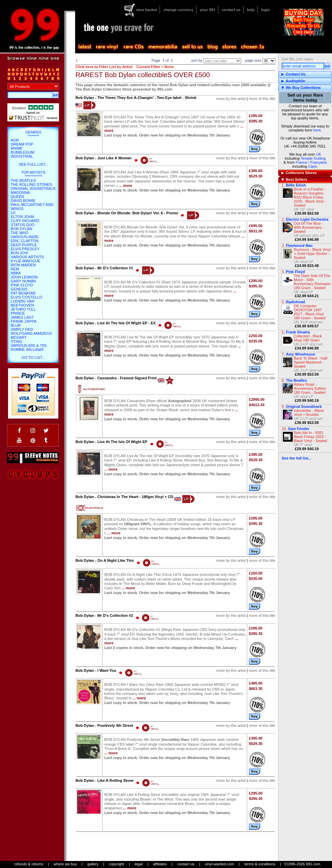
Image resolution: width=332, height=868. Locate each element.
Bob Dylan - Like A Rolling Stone (104, 780)
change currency (178, 10)
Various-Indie (25, 237)
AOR (15, 140)
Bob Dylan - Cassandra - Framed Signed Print (116, 378)
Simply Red (22, 329)
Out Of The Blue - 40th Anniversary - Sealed (309, 227)
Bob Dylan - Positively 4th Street (104, 725)
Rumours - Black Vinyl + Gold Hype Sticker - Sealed (312, 254)
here (317, 130)
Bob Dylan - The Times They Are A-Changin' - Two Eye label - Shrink (136, 98)
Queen (17, 197)
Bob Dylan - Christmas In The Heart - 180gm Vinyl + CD (124, 497)
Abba (16, 273)
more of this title (262, 99)
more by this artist (231, 99)
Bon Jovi (19, 253)
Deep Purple (24, 245)
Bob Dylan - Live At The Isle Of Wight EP (112, 442)
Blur (16, 325)
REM (15, 269)
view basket (146, 10)
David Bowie (23, 201)
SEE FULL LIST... (33, 164)
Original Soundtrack (33, 188)
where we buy (65, 864)
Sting (16, 341)
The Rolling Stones (32, 184)
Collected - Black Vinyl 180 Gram (308, 338)
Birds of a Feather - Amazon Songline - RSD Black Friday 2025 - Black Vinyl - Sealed (310, 197)
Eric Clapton (24, 241)
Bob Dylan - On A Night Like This (105, 560)
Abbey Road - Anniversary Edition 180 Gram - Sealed (310, 388)
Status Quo (23, 225)
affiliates (160, 864)
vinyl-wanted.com (219, 864)
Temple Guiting (313, 158)
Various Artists (27, 257)
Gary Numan (23, 281)
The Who (20, 233)
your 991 (208, 10)
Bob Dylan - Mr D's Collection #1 (104, 268)
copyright (117, 864)
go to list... (33, 358)
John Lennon (24, 277)
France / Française (311, 162)
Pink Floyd (22, 285)
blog (212, 47)
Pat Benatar (23, 293)
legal (139, 864)
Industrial (22, 156)
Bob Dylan (21, 229)
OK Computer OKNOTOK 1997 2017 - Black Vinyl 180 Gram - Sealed (310, 312)
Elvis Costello (26, 297)
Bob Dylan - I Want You (96, 670)
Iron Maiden (23, 265)
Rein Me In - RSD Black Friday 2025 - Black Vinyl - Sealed (310, 437)
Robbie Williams (27, 349)
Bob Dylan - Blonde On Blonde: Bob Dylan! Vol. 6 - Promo (127, 213)
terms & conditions (260, 864)
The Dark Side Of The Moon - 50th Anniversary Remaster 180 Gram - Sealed (312, 282)
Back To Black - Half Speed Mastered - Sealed (311, 362)
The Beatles (23, 180)
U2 (13, 213)
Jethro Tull (23, 309)
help (251, 10)
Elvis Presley (25, 249)
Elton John (22, 217)
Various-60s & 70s (29, 345)
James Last (22, 317)
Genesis (19, 289)
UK (319, 154)
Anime (17, 148)
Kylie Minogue (25, 261)
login (265, 10)
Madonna (20, 193)
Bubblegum (22, 152)
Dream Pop (22, 144)
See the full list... (296, 458)
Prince (18, 313)
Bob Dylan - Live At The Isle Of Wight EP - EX (116, 323)
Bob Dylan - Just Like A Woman (103, 158)
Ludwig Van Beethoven (22, 303)
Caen (313, 166)
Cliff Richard (25, 221)
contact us (231, 10)
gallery (93, 864)
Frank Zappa (24, 321)
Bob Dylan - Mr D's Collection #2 (104, 615)
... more (126, 185)
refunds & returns (29, 864)
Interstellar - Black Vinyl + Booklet (309, 413)
